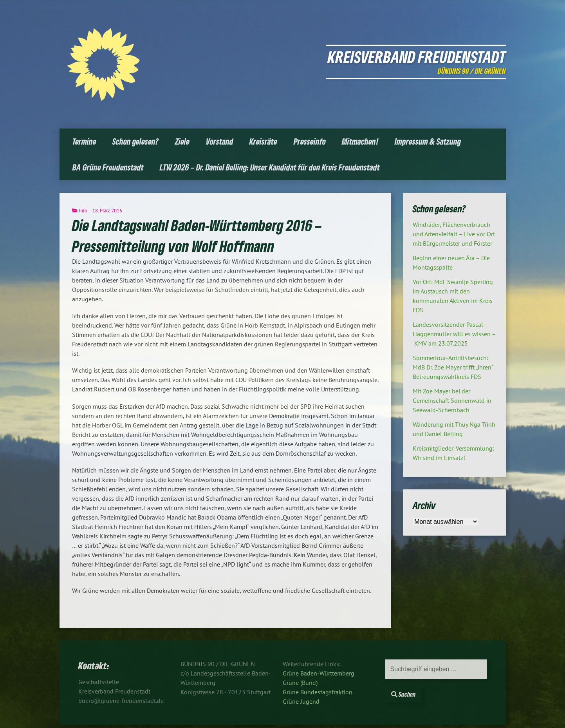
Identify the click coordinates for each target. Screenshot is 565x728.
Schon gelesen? (135, 141)
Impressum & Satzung (428, 141)
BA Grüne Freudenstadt (108, 167)
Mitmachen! (360, 141)
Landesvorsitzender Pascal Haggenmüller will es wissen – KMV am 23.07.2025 (454, 334)
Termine (84, 141)
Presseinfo (310, 141)
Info (83, 211)
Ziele (182, 141)
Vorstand (220, 141)
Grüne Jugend (301, 701)
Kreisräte (263, 141)
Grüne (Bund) (300, 683)
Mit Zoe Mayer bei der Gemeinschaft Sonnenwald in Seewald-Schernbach (452, 400)
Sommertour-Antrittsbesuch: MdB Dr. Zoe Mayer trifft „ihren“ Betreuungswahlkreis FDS (453, 367)
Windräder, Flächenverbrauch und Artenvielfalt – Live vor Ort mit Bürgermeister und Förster (454, 234)
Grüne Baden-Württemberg (319, 673)
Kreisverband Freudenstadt (417, 57)
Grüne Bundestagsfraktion (318, 692)
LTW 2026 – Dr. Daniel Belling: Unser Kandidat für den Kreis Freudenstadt (270, 167)
